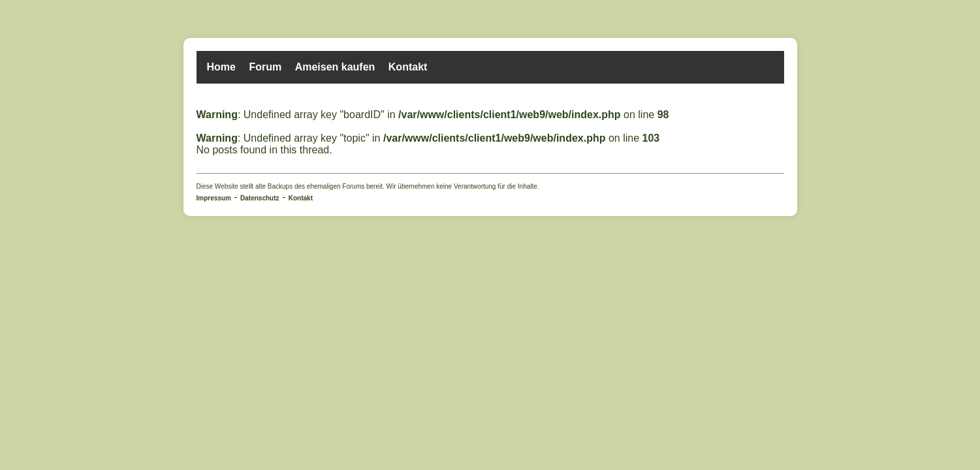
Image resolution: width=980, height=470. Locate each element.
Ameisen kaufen (335, 67)
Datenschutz (260, 198)
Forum (265, 67)
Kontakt (408, 67)
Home (221, 67)
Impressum (214, 198)
